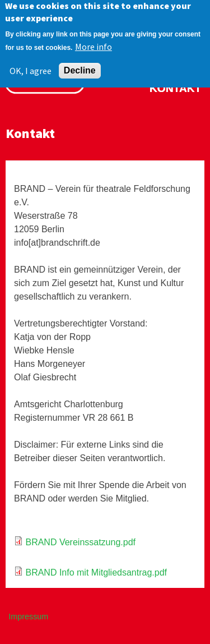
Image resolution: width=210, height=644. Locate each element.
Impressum (28, 617)
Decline (80, 66)
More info (94, 42)
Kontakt (175, 88)
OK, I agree (31, 66)
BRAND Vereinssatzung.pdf (80, 542)
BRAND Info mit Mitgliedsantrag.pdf (96, 572)
